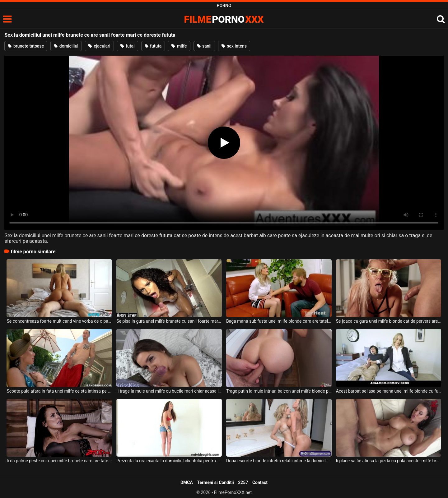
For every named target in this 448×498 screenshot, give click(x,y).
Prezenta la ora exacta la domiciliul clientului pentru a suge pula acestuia (169, 461)
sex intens (234, 46)
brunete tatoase (26, 46)
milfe (179, 46)
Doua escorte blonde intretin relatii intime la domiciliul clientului (279, 461)
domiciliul (66, 46)
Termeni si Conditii (215, 482)
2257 (243, 482)
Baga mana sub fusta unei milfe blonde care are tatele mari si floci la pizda (279, 321)
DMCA (187, 482)
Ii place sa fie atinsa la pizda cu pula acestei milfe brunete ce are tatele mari (389, 461)
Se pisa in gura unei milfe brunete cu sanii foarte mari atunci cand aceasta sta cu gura (169, 321)
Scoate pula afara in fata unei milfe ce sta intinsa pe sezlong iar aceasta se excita (59, 391)
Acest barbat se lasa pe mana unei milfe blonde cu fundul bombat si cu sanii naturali (389, 391)
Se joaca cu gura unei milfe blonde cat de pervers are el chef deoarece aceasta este (389, 321)
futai (128, 46)
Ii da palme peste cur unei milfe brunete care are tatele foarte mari (59, 461)
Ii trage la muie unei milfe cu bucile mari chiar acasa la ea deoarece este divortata (169, 391)
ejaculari (99, 46)
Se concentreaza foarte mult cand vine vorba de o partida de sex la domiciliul (59, 321)
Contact (260, 482)
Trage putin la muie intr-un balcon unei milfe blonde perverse (279, 391)
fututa (153, 46)
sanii (204, 46)
